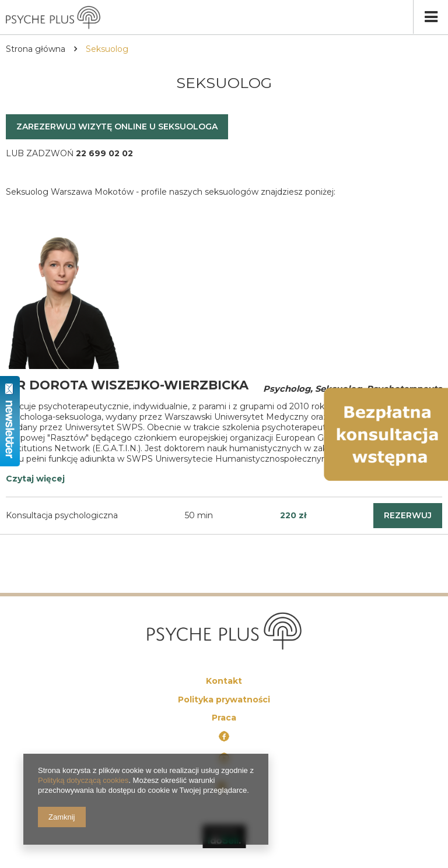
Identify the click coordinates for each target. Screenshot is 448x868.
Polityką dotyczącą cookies (83, 780)
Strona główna (36, 49)
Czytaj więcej (35, 479)
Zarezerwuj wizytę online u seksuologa (117, 126)
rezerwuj (408, 515)
